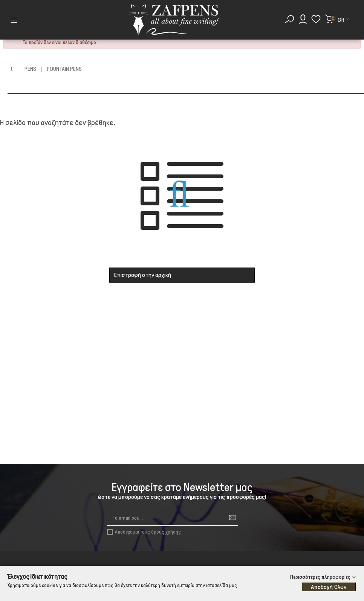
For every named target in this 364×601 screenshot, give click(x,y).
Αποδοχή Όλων (329, 587)
